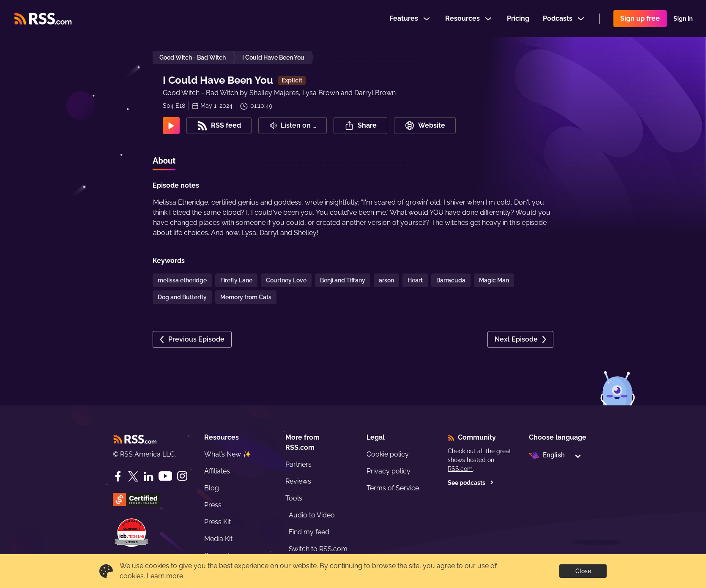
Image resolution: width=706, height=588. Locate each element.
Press (213, 505)
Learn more (165, 576)
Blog (212, 488)
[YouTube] (165, 476)
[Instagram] (182, 476)
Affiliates (217, 471)
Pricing (518, 18)
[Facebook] (118, 476)
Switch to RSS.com (318, 549)
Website (425, 126)
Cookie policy (388, 454)
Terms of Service (393, 488)
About (164, 161)
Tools (294, 498)
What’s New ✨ (228, 454)
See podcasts (471, 483)
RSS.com (460, 469)
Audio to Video (312, 515)
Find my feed (309, 532)
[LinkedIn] (148, 476)
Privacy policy (389, 471)
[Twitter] (133, 476)
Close (583, 571)
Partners (298, 464)
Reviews (298, 481)
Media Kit (218, 539)
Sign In (683, 19)
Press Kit (218, 522)
